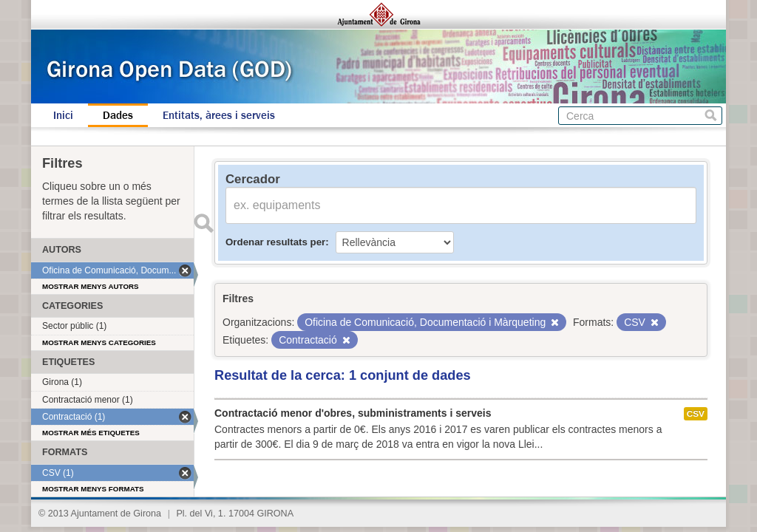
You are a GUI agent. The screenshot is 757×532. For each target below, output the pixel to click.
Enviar (203, 223)
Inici (63, 115)
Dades (118, 115)
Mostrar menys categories (99, 342)
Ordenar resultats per (275, 242)
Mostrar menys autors (91, 286)
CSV (696, 414)
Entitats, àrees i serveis (219, 115)
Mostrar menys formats (93, 489)
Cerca (711, 116)
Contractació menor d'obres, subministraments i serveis (353, 413)
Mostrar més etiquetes (91, 433)
